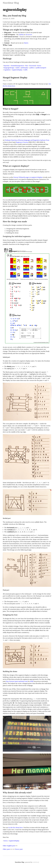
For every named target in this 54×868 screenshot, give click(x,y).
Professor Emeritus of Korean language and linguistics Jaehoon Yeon (27, 139)
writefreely (36, 862)
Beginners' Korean (22, 142)
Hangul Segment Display (15, 78)
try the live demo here (16, 827)
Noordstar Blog (11, 3)
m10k (32, 681)
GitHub (21, 35)
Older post (6, 849)
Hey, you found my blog (14, 16)
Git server (29, 35)
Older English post (9, 845)
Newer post (19, 849)
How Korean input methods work (17, 681)
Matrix (26, 43)
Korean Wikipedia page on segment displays (28, 177)
